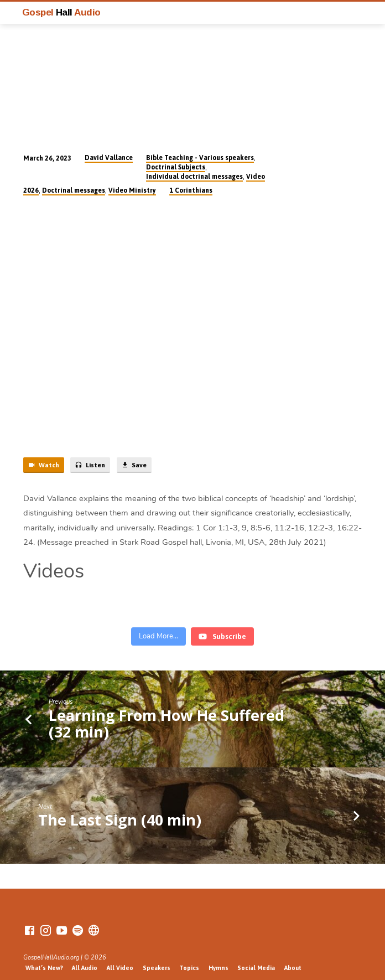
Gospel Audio (61, 12)
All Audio (85, 957)
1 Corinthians (191, 190)
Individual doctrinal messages (194, 177)
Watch (43, 465)
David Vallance (109, 158)
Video (256, 177)
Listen (90, 465)
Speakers (157, 957)
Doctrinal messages (74, 190)
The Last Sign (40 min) (120, 809)
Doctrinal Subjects (176, 167)
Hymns (218, 957)
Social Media (256, 957)
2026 (31, 190)
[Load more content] (158, 626)
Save (134, 465)
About (293, 957)
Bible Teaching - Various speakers (200, 158)
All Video (120, 957)
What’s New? (44, 957)
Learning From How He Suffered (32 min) (167, 712)
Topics (189, 957)
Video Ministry (132, 190)
